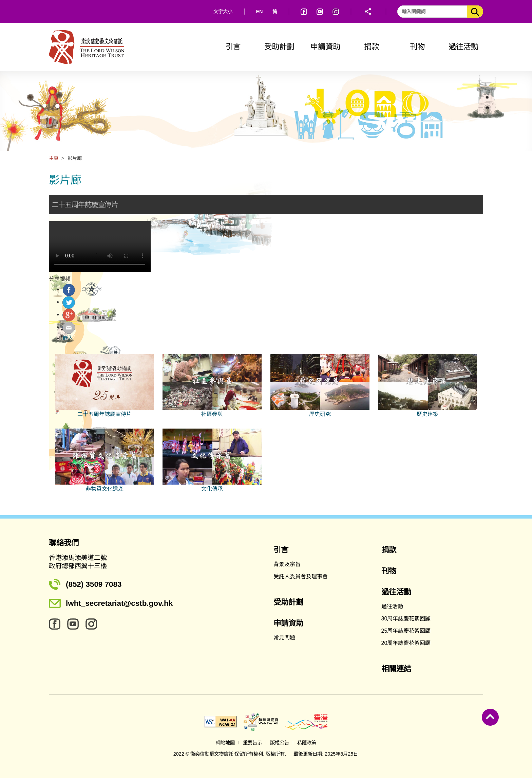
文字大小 (223, 12)
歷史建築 (427, 414)
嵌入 (68, 338)
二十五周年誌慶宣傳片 (104, 414)
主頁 (54, 158)
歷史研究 (320, 414)
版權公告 (280, 743)
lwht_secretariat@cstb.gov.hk (119, 603)
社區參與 (212, 414)
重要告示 (252, 743)
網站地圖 (225, 743)
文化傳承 (212, 489)
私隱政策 (307, 743)
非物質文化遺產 (104, 489)
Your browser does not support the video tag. (100, 247)
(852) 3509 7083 (94, 584)
